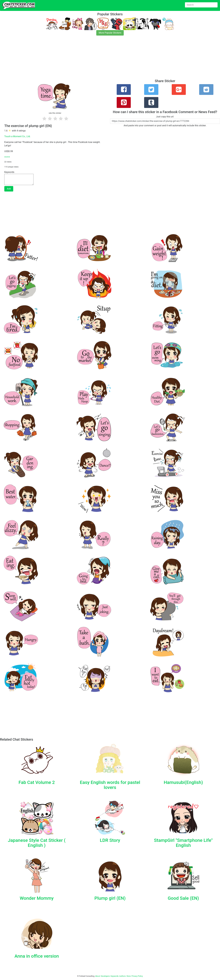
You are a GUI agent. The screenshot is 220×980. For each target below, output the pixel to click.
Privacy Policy (137, 976)
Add (9, 189)
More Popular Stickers (110, 33)
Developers (105, 976)
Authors (123, 976)
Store (129, 976)
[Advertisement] (86, 59)
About (98, 976)
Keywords (115, 976)
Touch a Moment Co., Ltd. (17, 136)
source (7, 157)
